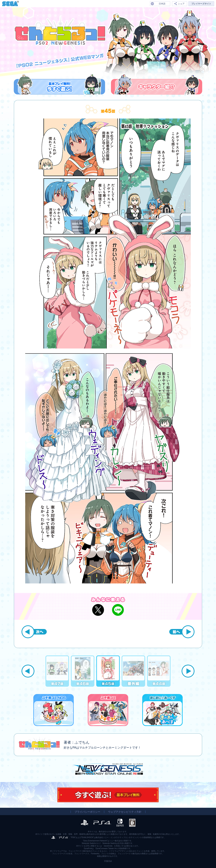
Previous (28, 671)
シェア (181, 4)
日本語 (162, 4)
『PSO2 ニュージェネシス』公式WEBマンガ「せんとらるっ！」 (60, 34)
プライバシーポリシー (87, 812)
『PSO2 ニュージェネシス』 (108, 769)
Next (188, 671)
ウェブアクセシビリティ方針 (125, 812)
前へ (182, 632)
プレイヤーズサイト (201, 4)
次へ (34, 632)
